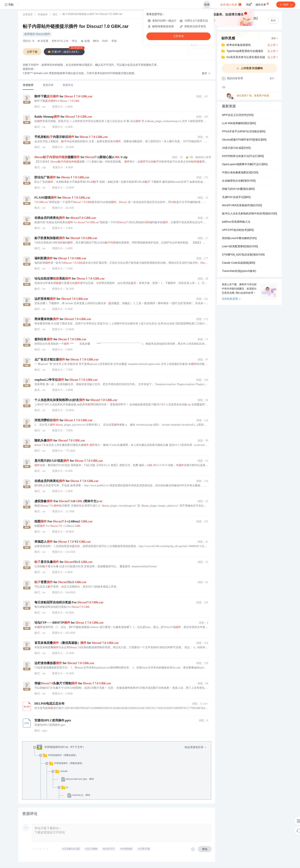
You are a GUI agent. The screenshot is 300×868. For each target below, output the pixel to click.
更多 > (275, 39)
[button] (206, 74)
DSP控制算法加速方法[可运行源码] (243, 156)
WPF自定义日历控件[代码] (238, 115)
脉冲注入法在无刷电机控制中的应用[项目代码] (249, 214)
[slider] (41, 849)
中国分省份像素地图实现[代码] (240, 173)
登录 (207, 5)
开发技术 (43, 15)
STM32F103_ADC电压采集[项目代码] (243, 255)
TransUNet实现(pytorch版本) (239, 271)
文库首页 (28, 15)
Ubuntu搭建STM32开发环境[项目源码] (244, 140)
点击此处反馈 (231, 299)
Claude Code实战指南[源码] (239, 263)
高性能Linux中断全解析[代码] (239, 238)
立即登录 (179, 36)
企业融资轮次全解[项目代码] (239, 181)
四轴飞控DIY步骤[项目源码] (238, 189)
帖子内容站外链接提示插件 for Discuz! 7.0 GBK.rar (76, 27)
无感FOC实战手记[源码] (236, 197)
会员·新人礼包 (231, 4)
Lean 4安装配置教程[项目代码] (240, 247)
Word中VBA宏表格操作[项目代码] (242, 206)
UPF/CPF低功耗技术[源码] (238, 230)
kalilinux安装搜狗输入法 (236, 222)
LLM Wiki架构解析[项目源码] (239, 124)
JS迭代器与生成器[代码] (236, 148)
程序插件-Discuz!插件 (37, 34)
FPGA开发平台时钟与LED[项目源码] (244, 132)
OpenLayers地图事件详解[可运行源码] (245, 165)
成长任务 (262, 4)
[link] (28, 15)
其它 (55, 15)
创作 (286, 5)
